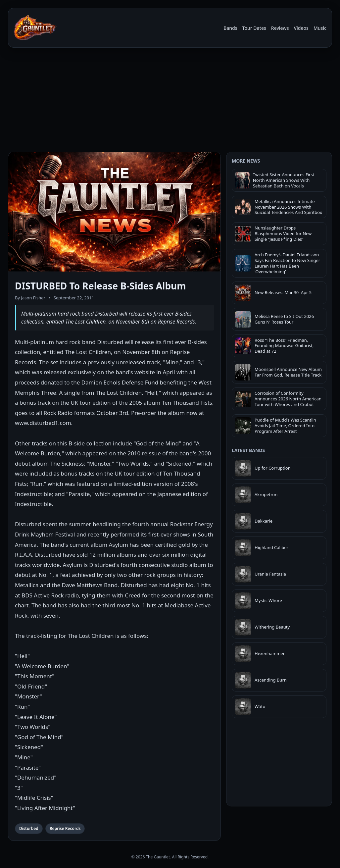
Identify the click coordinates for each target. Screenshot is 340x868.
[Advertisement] (170, 99)
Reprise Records (65, 828)
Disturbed (29, 828)
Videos (301, 28)
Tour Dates (254, 28)
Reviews (280, 28)
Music (320, 28)
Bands (230, 28)
